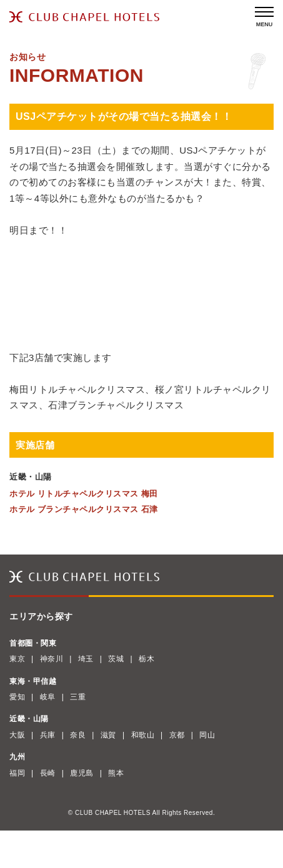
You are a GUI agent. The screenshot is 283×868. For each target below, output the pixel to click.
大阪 (17, 735)
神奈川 (52, 659)
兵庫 (48, 735)
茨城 (116, 659)
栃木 (146, 659)
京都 (177, 735)
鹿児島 (82, 773)
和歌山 (143, 735)
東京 (17, 659)
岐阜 (48, 697)
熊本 (116, 773)
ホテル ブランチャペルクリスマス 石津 (84, 509)
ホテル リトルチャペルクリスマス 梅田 (84, 494)
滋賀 (108, 735)
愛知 (17, 697)
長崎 (48, 773)
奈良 (78, 735)
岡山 (207, 735)
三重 (78, 697)
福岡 (17, 773)
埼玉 (86, 659)
